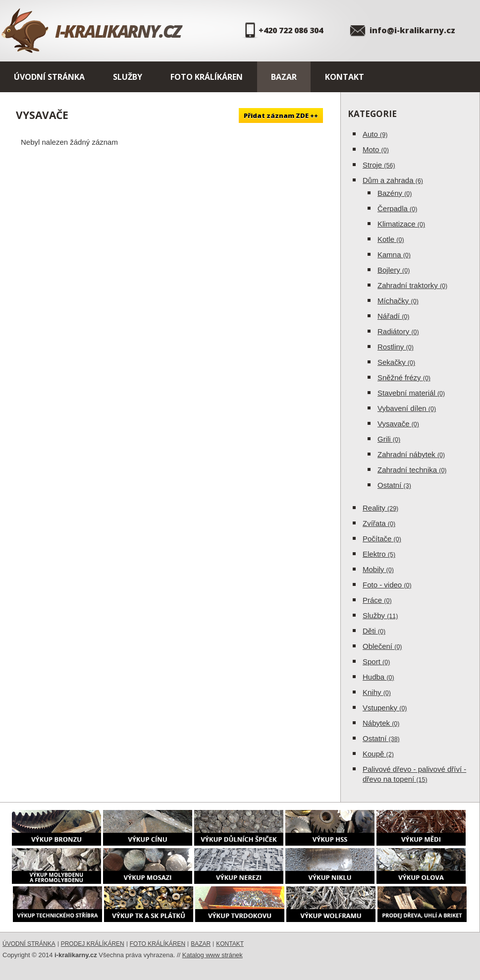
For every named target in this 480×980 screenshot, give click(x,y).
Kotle (391, 239)
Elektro (379, 554)
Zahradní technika (412, 470)
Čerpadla (397, 208)
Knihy (377, 692)
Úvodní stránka (49, 77)
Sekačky (396, 362)
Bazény (395, 193)
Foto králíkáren (207, 77)
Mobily (378, 569)
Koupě (378, 754)
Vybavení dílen (407, 408)
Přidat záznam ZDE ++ (281, 115)
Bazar (284, 77)
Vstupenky (385, 708)
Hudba (378, 677)
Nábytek (381, 723)
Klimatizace (401, 224)
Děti (374, 631)
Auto (375, 134)
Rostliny (396, 347)
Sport (376, 662)
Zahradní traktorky (412, 285)
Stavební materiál (411, 393)
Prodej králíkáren (93, 944)
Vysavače (398, 424)
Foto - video (387, 585)
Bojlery (394, 270)
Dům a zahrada (393, 180)
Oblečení (382, 646)
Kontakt (345, 77)
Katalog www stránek (213, 955)
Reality (380, 508)
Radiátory (398, 331)
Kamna (394, 255)
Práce (377, 600)
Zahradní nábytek (411, 454)
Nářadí (393, 316)
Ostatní (394, 485)
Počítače (382, 539)
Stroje (379, 165)
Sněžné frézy (404, 377)
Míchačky (398, 301)
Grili (389, 439)
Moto (376, 149)
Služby (128, 77)
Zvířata (379, 523)
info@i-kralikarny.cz (412, 30)
